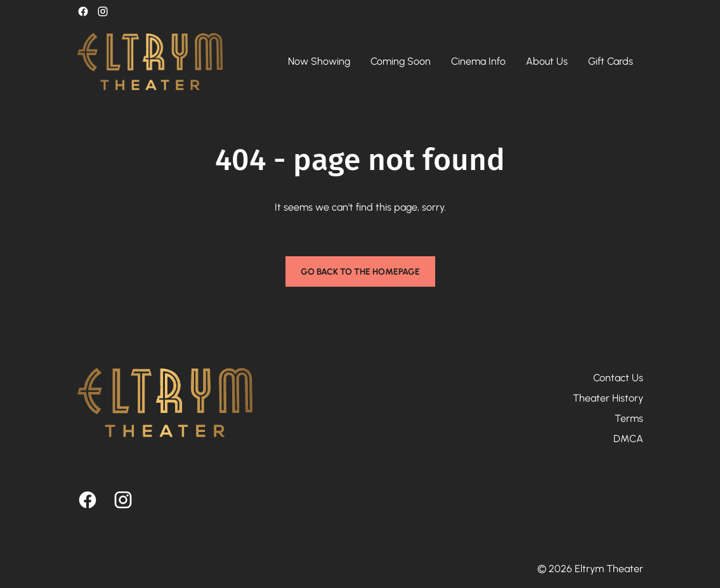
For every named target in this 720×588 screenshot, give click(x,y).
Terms (629, 418)
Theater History (608, 398)
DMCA (628, 439)
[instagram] (103, 11)
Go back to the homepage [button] (360, 272)
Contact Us (618, 378)
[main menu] (461, 62)
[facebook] (83, 11)
